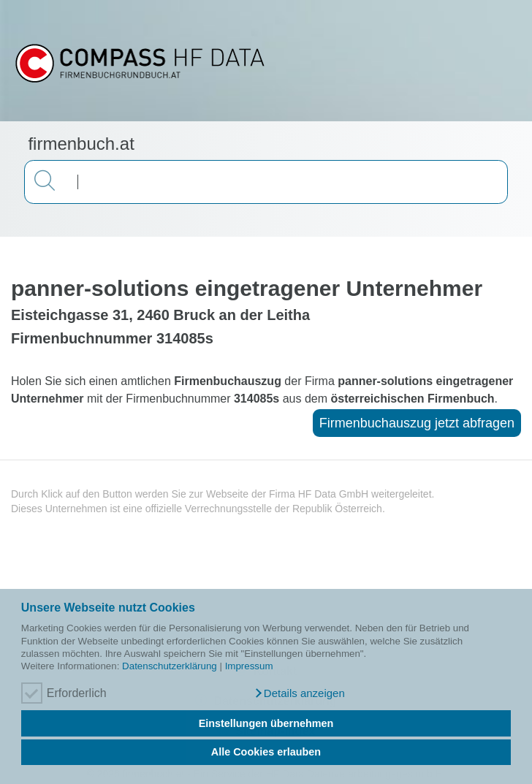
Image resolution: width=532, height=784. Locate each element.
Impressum (249, 666)
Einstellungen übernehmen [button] (266, 723)
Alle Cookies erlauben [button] (266, 752)
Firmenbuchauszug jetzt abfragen (417, 423)
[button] (299, 693)
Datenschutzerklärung (170, 666)
